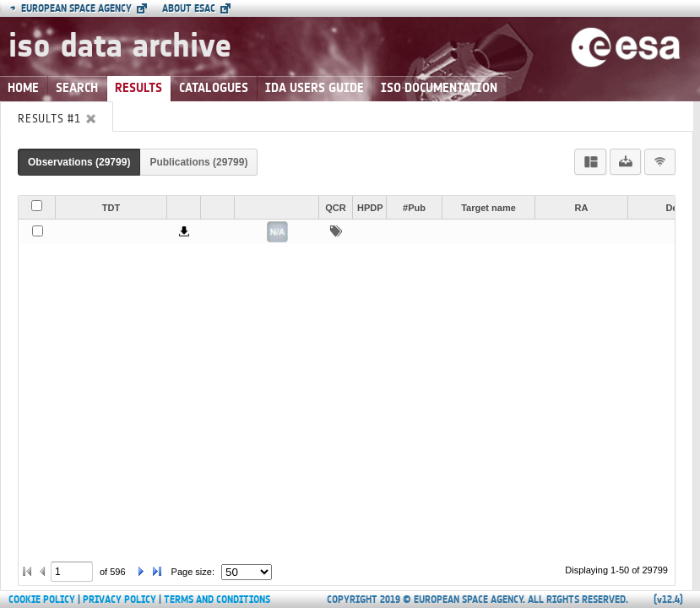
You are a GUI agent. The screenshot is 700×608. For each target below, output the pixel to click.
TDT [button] (111, 208)
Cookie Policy (42, 600)
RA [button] (582, 208)
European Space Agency (71, 8)
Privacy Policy (119, 600)
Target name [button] (488, 208)
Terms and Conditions (217, 600)
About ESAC (189, 8)
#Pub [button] (414, 208)
